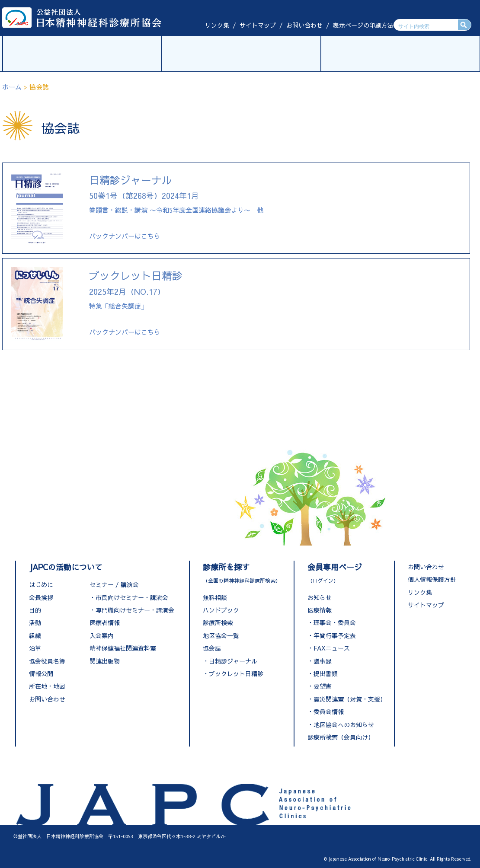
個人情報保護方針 (432, 579)
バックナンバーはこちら (125, 236)
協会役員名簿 (47, 661)
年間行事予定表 (335, 635)
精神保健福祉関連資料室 (123, 648)
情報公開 (41, 673)
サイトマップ (258, 25)
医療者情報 (105, 622)
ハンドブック (221, 610)
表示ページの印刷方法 (363, 25)
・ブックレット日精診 (233, 673)
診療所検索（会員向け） (341, 737)
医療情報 (320, 610)
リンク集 (217, 25)
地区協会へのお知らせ (344, 724)
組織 (35, 635)
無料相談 (215, 597)
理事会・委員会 (335, 622)
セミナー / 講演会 (114, 584)
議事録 (323, 661)
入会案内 (102, 635)
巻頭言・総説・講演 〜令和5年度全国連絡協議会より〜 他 (176, 196)
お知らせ (320, 597)
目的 (35, 610)
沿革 (35, 648)
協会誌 (212, 648)
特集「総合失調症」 (136, 291)
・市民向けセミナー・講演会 (129, 597)
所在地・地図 (47, 686)
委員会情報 (329, 712)
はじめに (41, 584)
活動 (35, 622)
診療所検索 (218, 622)
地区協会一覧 (221, 635)
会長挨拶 (41, 597)
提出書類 (326, 673)
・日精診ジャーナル (230, 661)
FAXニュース (332, 648)
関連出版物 (105, 661)
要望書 (323, 686)
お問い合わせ (304, 25)
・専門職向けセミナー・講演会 (132, 610)
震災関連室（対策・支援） (350, 699)
